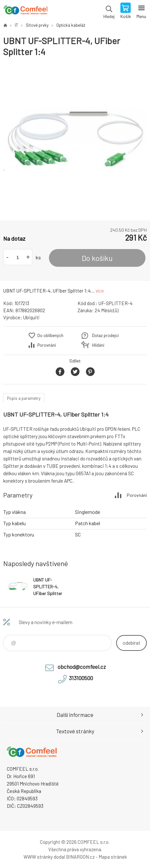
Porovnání (47, 345)
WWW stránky (38, 857)
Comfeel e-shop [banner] (25, 11)
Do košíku (97, 258)
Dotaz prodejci (105, 335)
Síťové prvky (37, 25)
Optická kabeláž (71, 25)
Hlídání (98, 345)
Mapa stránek (113, 857)
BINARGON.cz (80, 857)
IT (16, 25)
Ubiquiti (31, 317)
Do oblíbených (50, 335)
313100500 (81, 678)
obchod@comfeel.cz (82, 667)
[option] (75, 139)
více (100, 291)
